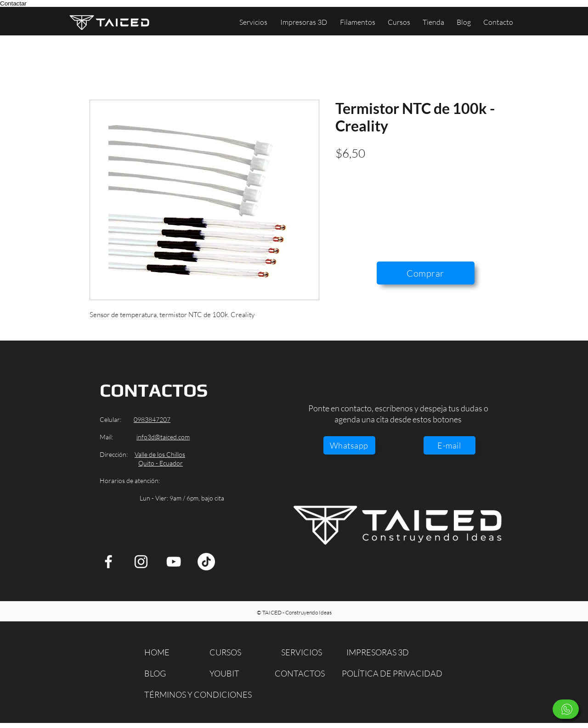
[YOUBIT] (231, 674)
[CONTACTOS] (301, 674)
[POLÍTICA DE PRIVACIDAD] (393, 674)
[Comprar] (426, 273)
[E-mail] (449, 445)
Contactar (13, 3)
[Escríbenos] (566, 709)
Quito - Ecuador (161, 463)
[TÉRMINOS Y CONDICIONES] (198, 695)
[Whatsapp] (349, 445)
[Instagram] (141, 562)
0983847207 (152, 419)
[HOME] (161, 652)
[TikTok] (206, 562)
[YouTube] (174, 562)
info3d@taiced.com (163, 437)
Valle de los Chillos (160, 454)
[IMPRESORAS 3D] (380, 652)
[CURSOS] (231, 652)
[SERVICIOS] (304, 652)
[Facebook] (108, 562)
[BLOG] (161, 674)
